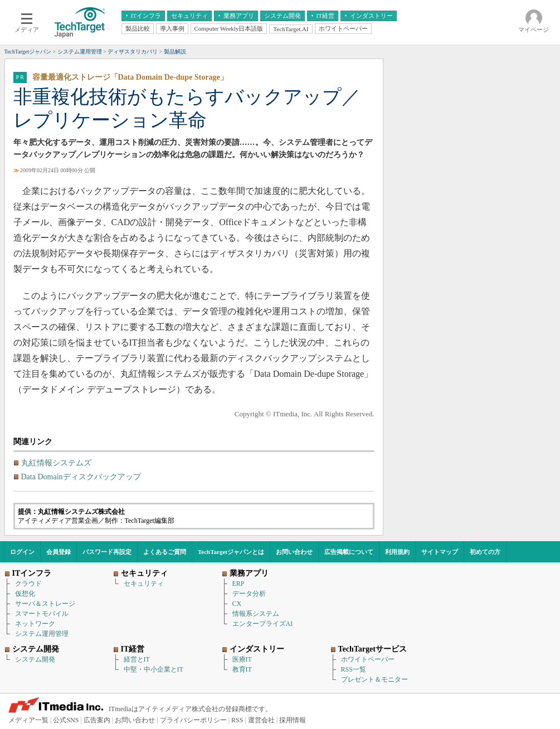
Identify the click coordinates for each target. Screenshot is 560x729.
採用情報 (293, 720)
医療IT (242, 659)
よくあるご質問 (165, 552)
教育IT (242, 669)
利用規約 (397, 552)
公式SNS (66, 720)
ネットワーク (35, 624)
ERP (238, 584)
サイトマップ (440, 552)
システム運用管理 (42, 634)
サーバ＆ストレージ (45, 604)
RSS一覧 (354, 669)
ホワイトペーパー (368, 659)
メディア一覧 (28, 720)
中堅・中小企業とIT (154, 669)
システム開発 (35, 659)
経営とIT (137, 659)
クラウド (28, 584)
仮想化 (25, 594)
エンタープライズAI (263, 624)
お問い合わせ (294, 552)
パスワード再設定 (107, 552)
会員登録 (59, 552)
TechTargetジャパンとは (231, 552)
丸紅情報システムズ (56, 463)
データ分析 (249, 594)
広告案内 (97, 720)
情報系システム (256, 614)
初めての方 (485, 552)
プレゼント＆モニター (374, 679)
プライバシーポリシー (193, 720)
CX (237, 604)
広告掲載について (349, 552)
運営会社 (261, 720)
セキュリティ (144, 584)
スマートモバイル (42, 614)
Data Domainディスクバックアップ (81, 477)
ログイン (22, 552)
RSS (237, 720)
